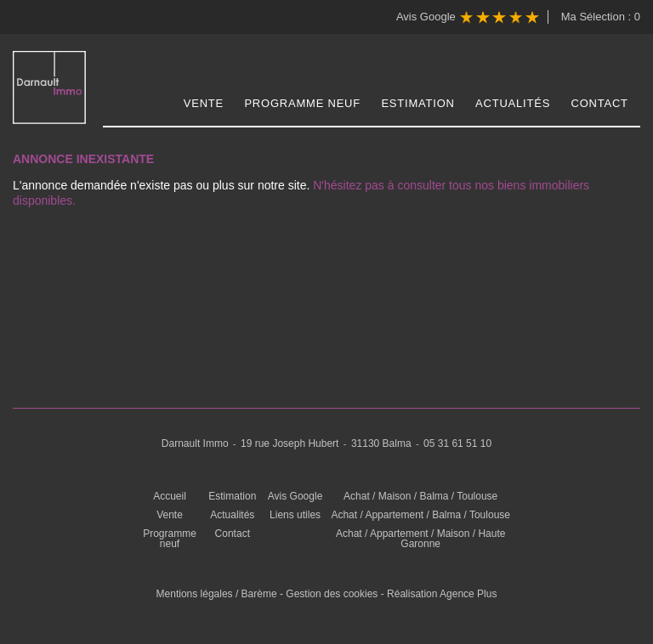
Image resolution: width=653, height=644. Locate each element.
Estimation (417, 103)
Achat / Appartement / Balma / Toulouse (420, 515)
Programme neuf (302, 103)
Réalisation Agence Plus (442, 594)
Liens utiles (295, 515)
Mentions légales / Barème (217, 594)
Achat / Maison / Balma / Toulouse (420, 496)
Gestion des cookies (332, 594)
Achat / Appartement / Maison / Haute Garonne (420, 539)
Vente (204, 103)
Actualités (513, 103)
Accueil (170, 496)
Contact (600, 103)
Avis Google (468, 17)
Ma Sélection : (601, 17)
